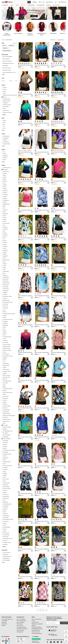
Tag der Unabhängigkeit (7, 57)
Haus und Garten (56, 5)
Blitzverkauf (23, 5)
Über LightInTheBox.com (7, 619)
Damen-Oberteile (6, 59)
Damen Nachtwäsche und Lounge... (10, 72)
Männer (12, 5)
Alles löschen (15, 43)
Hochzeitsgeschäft (40, 5)
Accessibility (4, 621)
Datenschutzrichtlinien (36, 627)
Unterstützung (66, 642)
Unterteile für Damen (7, 70)
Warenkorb (66, 632)
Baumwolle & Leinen (7, 68)
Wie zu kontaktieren (21, 619)
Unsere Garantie (20, 630)
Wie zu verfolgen (20, 622)
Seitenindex (4, 624)
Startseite (4, 40)
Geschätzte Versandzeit (22, 629)
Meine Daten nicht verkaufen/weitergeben (37, 633)
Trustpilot (35, 637)
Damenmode (9, 40)
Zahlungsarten (20, 632)
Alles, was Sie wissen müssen (36, 620)
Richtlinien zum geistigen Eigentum (37, 625)
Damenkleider (5, 66)
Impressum (4, 622)
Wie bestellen (20, 624)
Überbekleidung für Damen (8, 63)
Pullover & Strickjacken (7, 61)
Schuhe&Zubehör (31, 5)
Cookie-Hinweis (35, 622)
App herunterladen (66, 637)
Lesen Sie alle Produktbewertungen (21, 626)
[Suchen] (21, 2)
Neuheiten (48, 5)
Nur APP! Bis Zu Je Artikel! (36, 2)
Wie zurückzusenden (21, 621)
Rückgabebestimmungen (37, 629)
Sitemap (4, 625)
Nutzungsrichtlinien (36, 630)
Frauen (17, 5)
